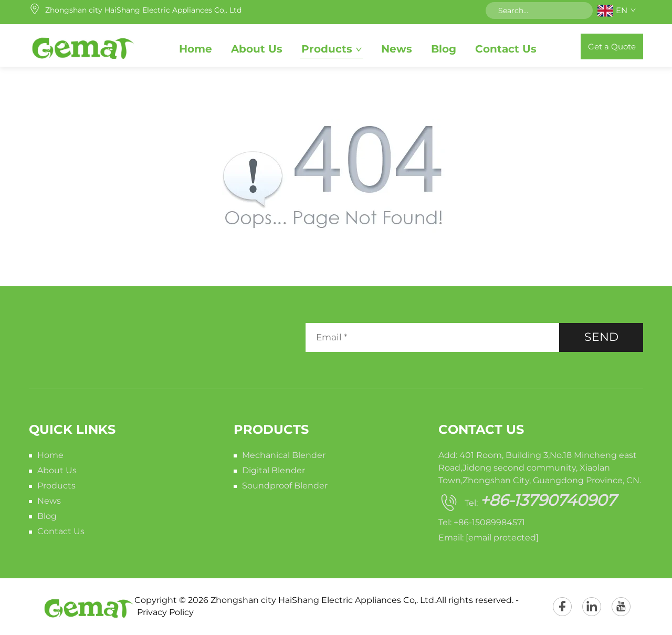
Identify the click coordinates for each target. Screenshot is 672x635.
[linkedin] (592, 607)
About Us (257, 49)
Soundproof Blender (285, 486)
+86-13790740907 (548, 500)
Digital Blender (274, 470)
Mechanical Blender (284, 455)
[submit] (581, 11)
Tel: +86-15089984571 (482, 522)
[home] (82, 46)
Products (327, 49)
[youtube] (621, 607)
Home (196, 49)
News (397, 49)
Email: (489, 538)
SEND (601, 337)
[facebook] (562, 607)
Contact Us (506, 49)
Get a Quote (612, 46)
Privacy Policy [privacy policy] (165, 612)
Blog (444, 49)
